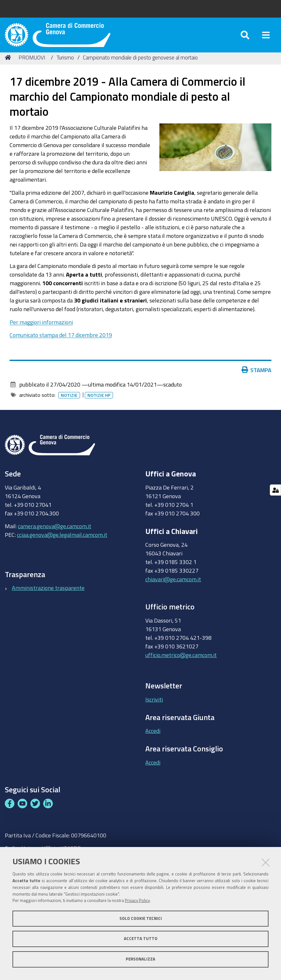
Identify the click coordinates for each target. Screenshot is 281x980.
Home (9, 65)
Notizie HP (99, 403)
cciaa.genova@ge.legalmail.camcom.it (62, 542)
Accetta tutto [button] (141, 939)
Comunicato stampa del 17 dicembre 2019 (61, 342)
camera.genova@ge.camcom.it (55, 534)
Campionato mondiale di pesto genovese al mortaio (140, 65)
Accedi (153, 738)
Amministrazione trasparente (48, 595)
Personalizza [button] (140, 959)
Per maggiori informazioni (41, 329)
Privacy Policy (137, 901)
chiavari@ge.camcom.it (173, 587)
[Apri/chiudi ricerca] (245, 38)
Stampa (257, 377)
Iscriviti (154, 707)
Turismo (65, 65)
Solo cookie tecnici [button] (141, 918)
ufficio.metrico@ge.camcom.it (181, 662)
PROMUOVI (32, 65)
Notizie (69, 403)
